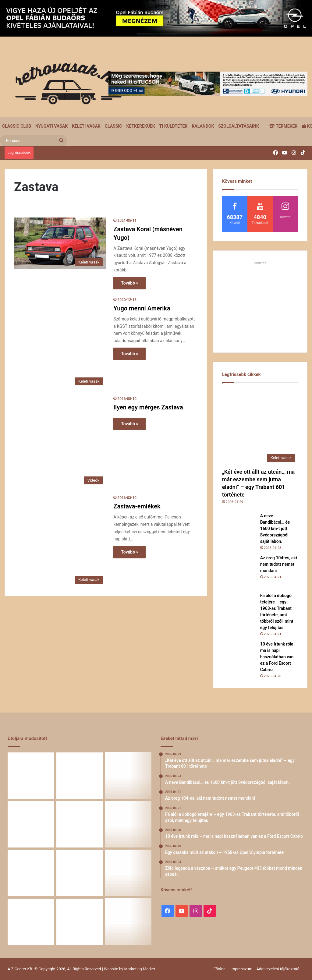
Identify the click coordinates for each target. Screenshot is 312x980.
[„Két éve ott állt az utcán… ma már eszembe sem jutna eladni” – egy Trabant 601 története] (260, 427)
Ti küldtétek (174, 126)
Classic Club (17, 126)
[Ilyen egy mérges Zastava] (60, 442)
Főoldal (220, 969)
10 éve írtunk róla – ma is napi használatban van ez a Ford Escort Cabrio (279, 657)
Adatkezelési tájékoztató (278, 969)
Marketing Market (140, 969)
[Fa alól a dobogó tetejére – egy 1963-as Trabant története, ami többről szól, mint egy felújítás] (239, 609)
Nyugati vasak (51, 126)
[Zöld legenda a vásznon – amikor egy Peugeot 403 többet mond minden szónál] (31, 873)
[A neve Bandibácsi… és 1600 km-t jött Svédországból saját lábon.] (239, 529)
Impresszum (241, 969)
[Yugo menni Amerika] (60, 343)
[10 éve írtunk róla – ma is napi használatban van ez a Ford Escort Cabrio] (239, 658)
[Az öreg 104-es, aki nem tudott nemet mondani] (239, 571)
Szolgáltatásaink (238, 126)
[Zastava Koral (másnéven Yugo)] (60, 243)
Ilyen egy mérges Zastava (148, 407)
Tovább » (129, 283)
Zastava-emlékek (137, 506)
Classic (113, 126)
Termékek (283, 126)
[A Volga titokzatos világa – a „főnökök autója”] (80, 922)
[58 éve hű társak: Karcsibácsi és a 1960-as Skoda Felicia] (31, 922)
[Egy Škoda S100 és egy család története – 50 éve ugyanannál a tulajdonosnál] (80, 873)
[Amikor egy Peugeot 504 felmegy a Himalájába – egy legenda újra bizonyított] (128, 873)
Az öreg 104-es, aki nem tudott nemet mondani (279, 564)
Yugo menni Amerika (142, 308)
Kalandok (203, 126)
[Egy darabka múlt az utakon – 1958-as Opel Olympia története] (128, 824)
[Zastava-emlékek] (60, 541)
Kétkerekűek (141, 126)
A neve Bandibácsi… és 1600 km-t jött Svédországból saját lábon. (275, 529)
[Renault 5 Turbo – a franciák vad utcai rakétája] (128, 922)
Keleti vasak (86, 126)
